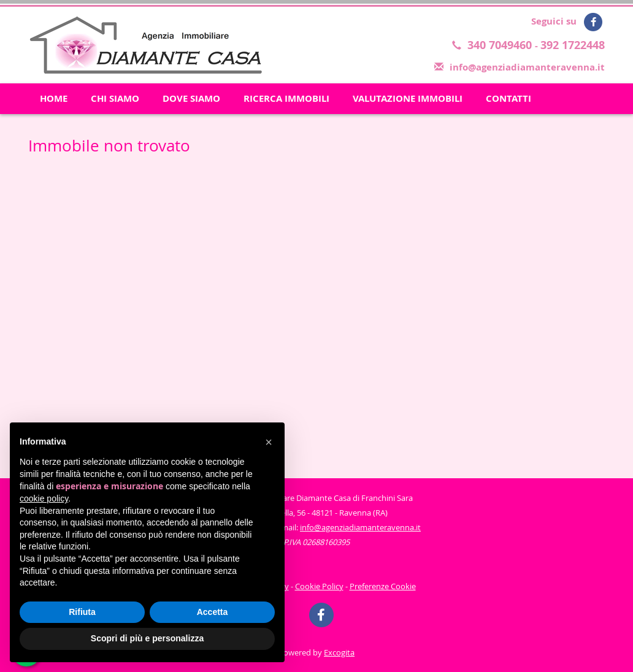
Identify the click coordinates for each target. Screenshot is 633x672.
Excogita (339, 652)
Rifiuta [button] (82, 612)
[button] (269, 442)
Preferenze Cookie (383, 586)
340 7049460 (501, 45)
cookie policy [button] (44, 498)
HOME (54, 98)
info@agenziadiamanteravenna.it (527, 67)
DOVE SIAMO (191, 98)
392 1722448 (573, 45)
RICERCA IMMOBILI (286, 98)
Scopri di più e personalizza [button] (147, 638)
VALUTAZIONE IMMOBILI (408, 98)
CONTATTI (508, 98)
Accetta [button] (213, 612)
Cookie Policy (319, 586)
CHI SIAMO (115, 98)
